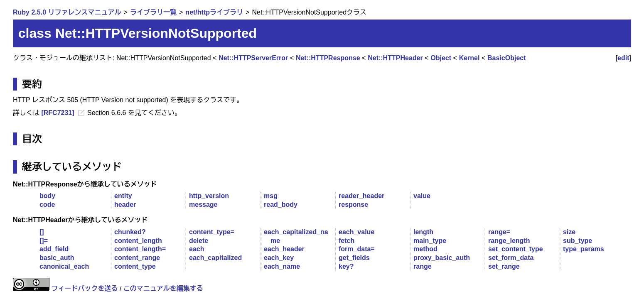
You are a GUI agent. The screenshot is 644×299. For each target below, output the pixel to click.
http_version (209, 196)
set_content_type (516, 249)
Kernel (469, 58)
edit (623, 58)
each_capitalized (215, 258)
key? (346, 266)
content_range (137, 258)
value (422, 196)
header (125, 205)
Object (441, 58)
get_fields (354, 258)
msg (271, 196)
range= (499, 232)
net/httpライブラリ (214, 12)
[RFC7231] (58, 113)
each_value (356, 232)
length (423, 232)
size (569, 232)
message (203, 205)
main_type (430, 241)
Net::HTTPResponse (328, 58)
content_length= (140, 249)
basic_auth (57, 258)
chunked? (130, 232)
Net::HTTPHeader (395, 58)
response (353, 205)
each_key (279, 258)
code (47, 205)
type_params (584, 249)
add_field (54, 249)
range (423, 266)
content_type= (212, 232)
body (47, 196)
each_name (282, 266)
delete (199, 241)
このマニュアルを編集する (163, 288)
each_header (284, 249)
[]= (44, 241)
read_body (281, 205)
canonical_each (64, 266)
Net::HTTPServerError (253, 58)
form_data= (357, 249)
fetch (347, 241)
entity (123, 196)
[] (42, 232)
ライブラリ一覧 (153, 12)
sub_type (578, 241)
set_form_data (511, 258)
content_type (135, 266)
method (425, 249)
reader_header (361, 196)
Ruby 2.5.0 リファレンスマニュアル (67, 12)
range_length (509, 241)
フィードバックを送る (84, 288)
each (197, 249)
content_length (138, 241)
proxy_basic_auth (442, 258)
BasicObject (506, 58)
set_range (504, 266)
